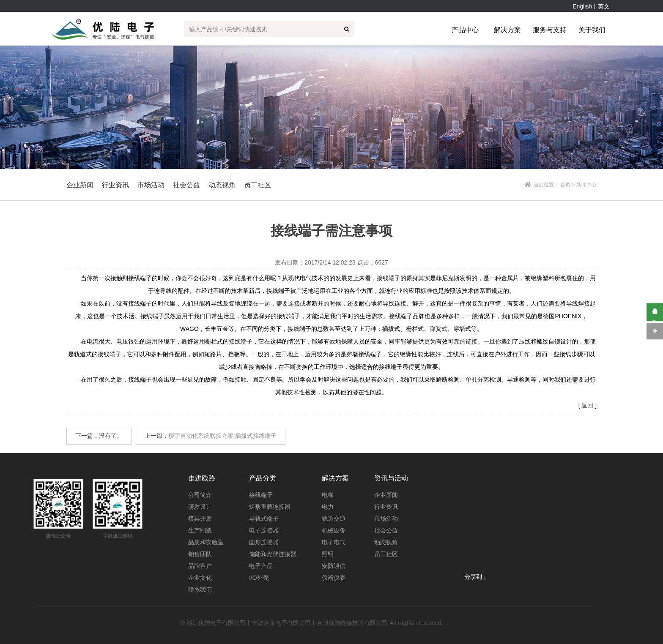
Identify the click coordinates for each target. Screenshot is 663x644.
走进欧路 (202, 478)
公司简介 (200, 495)
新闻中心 (586, 185)
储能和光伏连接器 (273, 554)
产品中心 (465, 30)
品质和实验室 (206, 542)
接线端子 (261, 495)
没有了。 (111, 436)
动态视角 (386, 542)
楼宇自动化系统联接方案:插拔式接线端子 (222, 436)
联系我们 (200, 589)
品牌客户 (200, 566)
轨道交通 (334, 518)
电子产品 (261, 566)
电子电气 (334, 542)
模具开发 (200, 518)
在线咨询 (655, 312)
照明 (328, 554)
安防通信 (334, 566)
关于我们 (592, 30)
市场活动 (386, 518)
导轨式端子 (264, 518)
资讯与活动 (391, 478)
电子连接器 (264, 530)
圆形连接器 (264, 542)
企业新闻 (386, 495)
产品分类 (263, 478)
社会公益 (386, 530)
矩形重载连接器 (270, 507)
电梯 (328, 495)
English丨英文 (591, 6)
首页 (565, 185)
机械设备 (334, 530)
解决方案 (507, 30)
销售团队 (200, 554)
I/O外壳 (259, 578)
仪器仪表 (334, 578)
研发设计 (200, 507)
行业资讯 (386, 507)
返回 (587, 405)
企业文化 (200, 578)
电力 (328, 507)
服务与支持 (550, 30)
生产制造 (200, 530)
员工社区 (258, 185)
